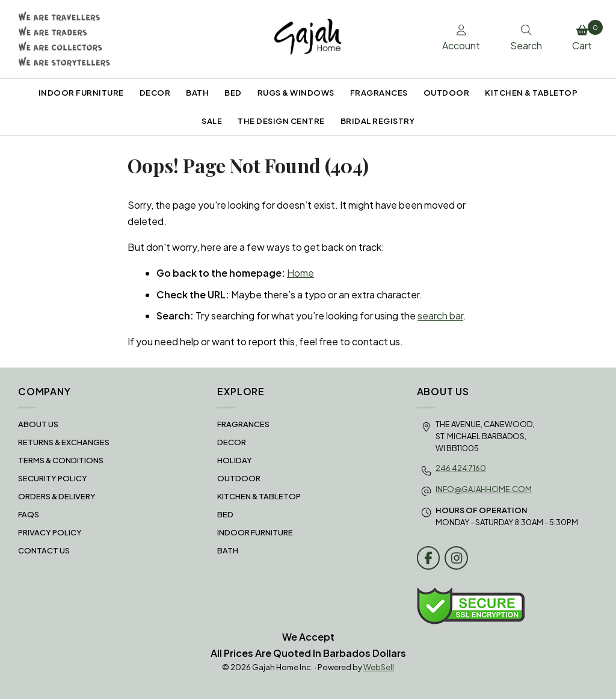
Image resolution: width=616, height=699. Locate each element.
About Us (38, 424)
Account (461, 38)
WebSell (379, 667)
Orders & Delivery (57, 496)
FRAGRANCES (379, 93)
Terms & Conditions (61, 460)
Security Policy (53, 478)
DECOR (155, 93)
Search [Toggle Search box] (526, 38)
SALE (212, 121)
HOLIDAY (235, 460)
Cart (585, 36)
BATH (197, 93)
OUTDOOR (447, 93)
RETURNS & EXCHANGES (64, 442)
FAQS (29, 514)
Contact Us (44, 550)
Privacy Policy (50, 532)
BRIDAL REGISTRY (378, 121)
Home (300, 273)
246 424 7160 (461, 468)
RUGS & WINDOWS (296, 93)
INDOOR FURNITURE (81, 93)
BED (233, 93)
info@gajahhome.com (484, 489)
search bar (440, 316)
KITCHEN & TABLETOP (531, 93)
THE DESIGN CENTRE (281, 121)
